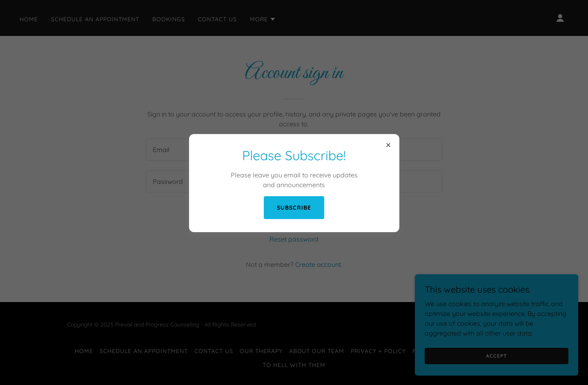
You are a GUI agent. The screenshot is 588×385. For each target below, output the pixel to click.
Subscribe (294, 208)
